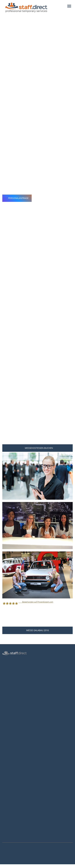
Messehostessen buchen (37, 448)
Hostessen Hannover (12, 760)
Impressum (8, 700)
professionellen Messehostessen (45, 98)
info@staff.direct (12, 822)
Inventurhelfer (9, 673)
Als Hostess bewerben (13, 794)
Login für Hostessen (12, 682)
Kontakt (6, 691)
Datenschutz (8, 686)
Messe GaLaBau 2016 (37, 630)
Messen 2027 (8, 733)
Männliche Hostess (11, 677)
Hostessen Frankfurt (12, 756)
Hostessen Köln (10, 747)
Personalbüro (9, 664)
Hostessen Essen (10, 765)
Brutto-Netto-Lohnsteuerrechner (18, 799)
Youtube (7, 837)
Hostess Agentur (10, 659)
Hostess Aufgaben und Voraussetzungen (21, 790)
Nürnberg (13, 66)
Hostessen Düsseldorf (12, 751)
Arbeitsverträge (10, 709)
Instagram (8, 833)
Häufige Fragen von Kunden (15, 738)
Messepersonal (9, 668)
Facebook (8, 829)
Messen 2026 (8, 729)
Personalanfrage (17, 198)
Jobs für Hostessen (11, 785)
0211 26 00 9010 (12, 814)
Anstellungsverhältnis (12, 781)
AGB (4, 695)
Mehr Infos (4, 866)
